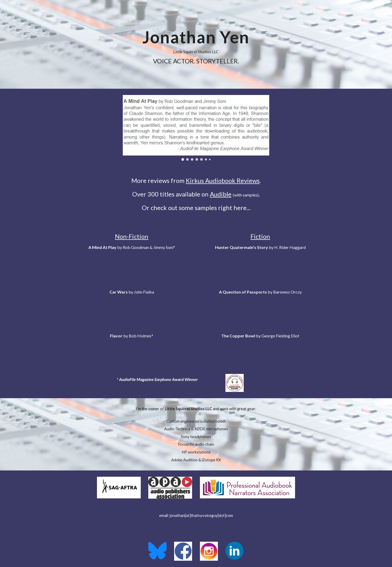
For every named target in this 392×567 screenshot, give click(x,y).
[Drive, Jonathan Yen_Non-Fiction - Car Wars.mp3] (132, 308)
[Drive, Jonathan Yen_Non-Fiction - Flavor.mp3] (132, 352)
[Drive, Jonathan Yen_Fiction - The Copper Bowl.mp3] (260, 352)
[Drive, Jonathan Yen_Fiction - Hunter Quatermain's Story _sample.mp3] (260, 263)
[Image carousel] (196, 128)
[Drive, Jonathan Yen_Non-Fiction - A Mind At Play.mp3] (132, 263)
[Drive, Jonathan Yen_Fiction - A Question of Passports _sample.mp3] (260, 308)
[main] (196, 44)
